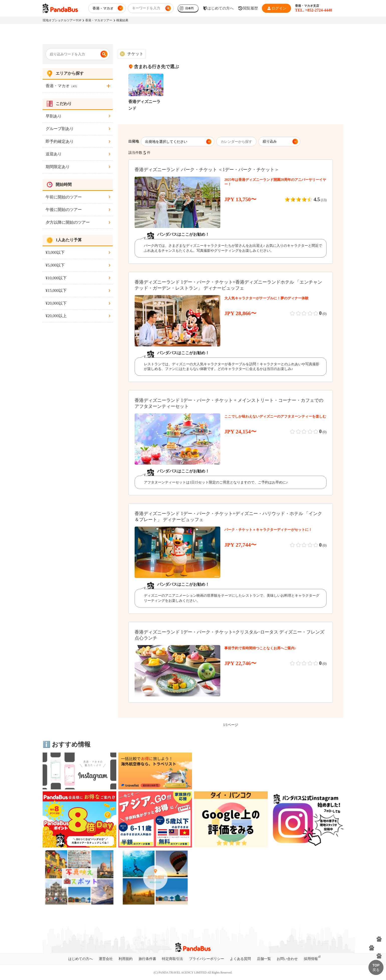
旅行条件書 (147, 959)
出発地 (134, 141)
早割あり (54, 116)
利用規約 (126, 959)
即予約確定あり (60, 141)
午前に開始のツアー (64, 197)
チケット (135, 54)
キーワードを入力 (146, 8)
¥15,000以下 (56, 290)
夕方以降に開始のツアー (68, 222)
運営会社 (106, 959)
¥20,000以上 (56, 316)
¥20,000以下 (56, 303)
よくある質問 (240, 959)
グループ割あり (60, 129)
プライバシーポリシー (207, 959)
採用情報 (311, 959)
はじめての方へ (80, 959)
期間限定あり (58, 167)
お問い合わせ (287, 959)
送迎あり (54, 154)
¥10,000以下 (56, 278)
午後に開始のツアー (64, 210)
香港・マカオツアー (99, 20)
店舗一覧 (264, 959)
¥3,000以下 (55, 252)
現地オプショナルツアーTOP (62, 20)
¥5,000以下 (55, 265)
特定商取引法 (172, 959)
